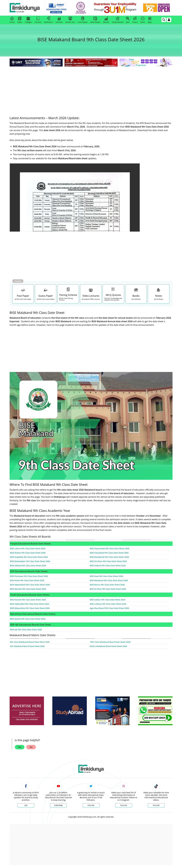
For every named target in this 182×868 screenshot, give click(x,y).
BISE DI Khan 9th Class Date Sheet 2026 (108, 589)
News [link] (20, 20)
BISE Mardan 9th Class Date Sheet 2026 (28, 589)
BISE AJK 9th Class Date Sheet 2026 (26, 630)
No (31, 747)
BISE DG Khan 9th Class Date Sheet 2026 (108, 561)
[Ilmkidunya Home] (25, 8)
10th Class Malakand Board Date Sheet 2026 (110, 642)
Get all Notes (159, 299)
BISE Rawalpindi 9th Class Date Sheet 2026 (109, 557)
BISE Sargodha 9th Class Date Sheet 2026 (29, 557)
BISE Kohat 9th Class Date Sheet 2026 (27, 580)
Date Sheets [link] (95, 20)
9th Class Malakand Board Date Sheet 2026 (30, 642)
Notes (159, 296)
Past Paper (23, 296)
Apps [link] (150, 20)
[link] (56, 8)
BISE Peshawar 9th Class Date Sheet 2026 (29, 576)
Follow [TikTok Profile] (156, 805)
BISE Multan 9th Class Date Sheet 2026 (28, 553)
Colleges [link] (28, 20)
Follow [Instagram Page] (123, 805)
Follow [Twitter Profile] (91, 805)
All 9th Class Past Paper (23, 299)
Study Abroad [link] (118, 20)
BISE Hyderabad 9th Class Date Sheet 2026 (30, 604)
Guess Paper (46, 296)
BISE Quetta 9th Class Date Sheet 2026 (28, 619)
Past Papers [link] (83, 20)
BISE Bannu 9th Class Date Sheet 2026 (107, 585)
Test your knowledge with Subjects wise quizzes (113, 299)
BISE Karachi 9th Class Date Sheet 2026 (28, 600)
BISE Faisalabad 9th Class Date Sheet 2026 (109, 553)
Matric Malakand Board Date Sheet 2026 (108, 646)
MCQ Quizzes (113, 295)
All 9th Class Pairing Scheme (66, 299)
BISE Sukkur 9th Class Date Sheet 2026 (108, 600)
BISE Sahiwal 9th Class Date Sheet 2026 (28, 565)
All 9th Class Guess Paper (46, 299)
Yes (20, 747)
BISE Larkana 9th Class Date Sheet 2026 (108, 604)
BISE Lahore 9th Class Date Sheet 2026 (28, 548)
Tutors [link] (135, 20)
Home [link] (12, 20)
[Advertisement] (91, 88)
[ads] (27, 711)
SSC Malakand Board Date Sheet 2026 (27, 646)
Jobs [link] (128, 20)
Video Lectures (91, 296)
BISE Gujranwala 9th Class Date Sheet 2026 (110, 548)
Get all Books (136, 299)
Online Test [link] (70, 20)
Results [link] (106, 20)
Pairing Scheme (68, 295)
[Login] (169, 20)
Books (136, 296)
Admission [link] (48, 20)
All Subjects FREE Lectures (91, 299)
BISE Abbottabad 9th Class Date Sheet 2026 (30, 585)
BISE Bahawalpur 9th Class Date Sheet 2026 (30, 561)
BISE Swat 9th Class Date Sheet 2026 (107, 576)
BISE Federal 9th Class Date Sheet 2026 (108, 565)
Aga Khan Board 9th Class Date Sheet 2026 (109, 608)
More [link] (143, 20)
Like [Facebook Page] (26, 805)
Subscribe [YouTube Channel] (58, 805)
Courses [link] (38, 20)
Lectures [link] (59, 20)
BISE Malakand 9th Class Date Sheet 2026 (109, 580)
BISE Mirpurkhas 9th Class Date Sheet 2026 (30, 608)
